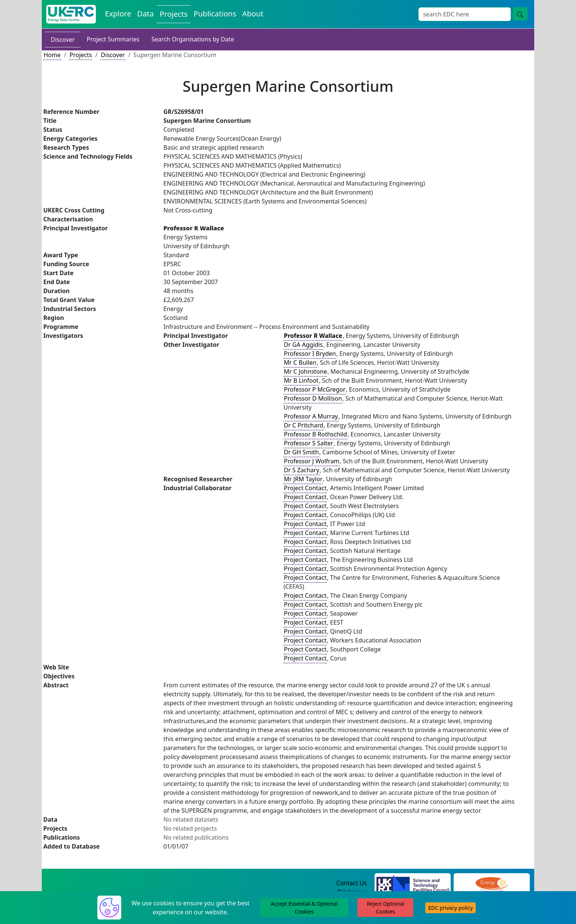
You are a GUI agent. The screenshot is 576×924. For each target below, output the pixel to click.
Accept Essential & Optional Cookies (304, 908)
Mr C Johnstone (305, 371)
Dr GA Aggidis (303, 345)
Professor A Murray (311, 416)
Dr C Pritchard (304, 425)
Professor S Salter (309, 443)
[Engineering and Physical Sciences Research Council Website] (492, 883)
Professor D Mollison (313, 398)
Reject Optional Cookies (385, 908)
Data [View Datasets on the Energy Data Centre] (145, 14)
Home (52, 55)
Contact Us (352, 883)
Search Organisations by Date (193, 39)
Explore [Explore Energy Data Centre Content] (118, 14)
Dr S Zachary (302, 470)
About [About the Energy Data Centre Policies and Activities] (253, 14)
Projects (81, 55)
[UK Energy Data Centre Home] (71, 14)
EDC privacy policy (450, 908)
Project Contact (305, 488)
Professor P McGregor (315, 389)
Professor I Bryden (310, 354)
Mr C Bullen (300, 363)
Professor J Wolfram (312, 461)
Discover (63, 40)
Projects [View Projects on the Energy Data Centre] (174, 14)
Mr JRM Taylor (303, 479)
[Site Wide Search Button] (520, 14)
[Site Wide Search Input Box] (465, 14)
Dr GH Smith (301, 452)
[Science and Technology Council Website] (413, 883)
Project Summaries (113, 39)
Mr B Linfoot (301, 380)
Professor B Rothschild (315, 434)
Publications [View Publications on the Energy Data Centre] (215, 14)
